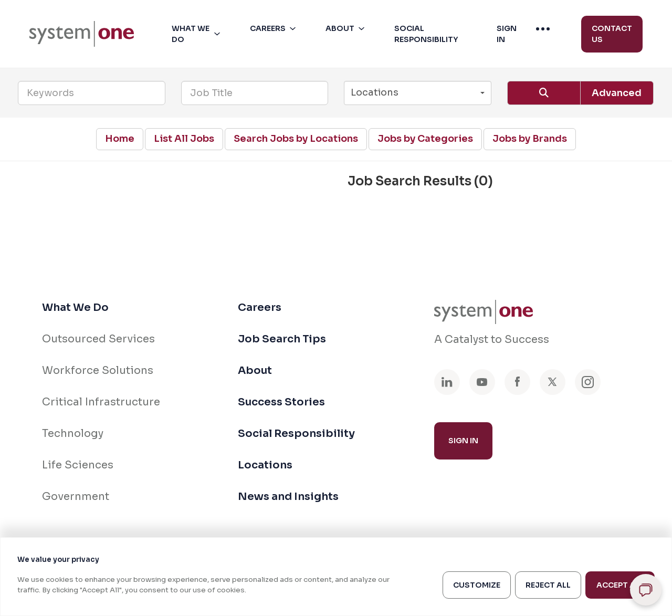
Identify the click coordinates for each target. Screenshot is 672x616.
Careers (260, 307)
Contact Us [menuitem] (612, 34)
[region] (336, 577)
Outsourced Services (98, 339)
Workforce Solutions (98, 370)
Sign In (463, 441)
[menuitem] (82, 34)
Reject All (548, 585)
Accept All (620, 585)
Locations (265, 465)
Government (76, 497)
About (255, 370)
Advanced (617, 93)
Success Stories (281, 402)
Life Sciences (78, 465)
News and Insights (288, 497)
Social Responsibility (296, 434)
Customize (477, 585)
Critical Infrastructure (101, 402)
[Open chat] (646, 590)
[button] (198, 34)
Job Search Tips (282, 339)
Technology (73, 434)
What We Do (75, 307)
